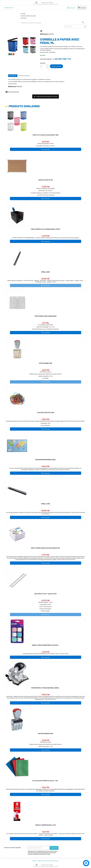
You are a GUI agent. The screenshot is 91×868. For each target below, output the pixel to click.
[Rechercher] (76, 26)
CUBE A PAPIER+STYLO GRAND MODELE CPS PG (45, 229)
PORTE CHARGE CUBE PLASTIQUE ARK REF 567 (46, 548)
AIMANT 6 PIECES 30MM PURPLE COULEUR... (45, 645)
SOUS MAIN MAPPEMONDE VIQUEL (46, 460)
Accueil (23, 14)
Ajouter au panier (56, 66)
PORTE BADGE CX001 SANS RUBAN (46, 316)
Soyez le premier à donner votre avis (46, 97)
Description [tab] (13, 76)
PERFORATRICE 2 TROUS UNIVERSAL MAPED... (45, 688)
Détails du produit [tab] (24, 76)
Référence (44, 34)
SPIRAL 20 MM (45, 504)
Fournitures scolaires (28, 16)
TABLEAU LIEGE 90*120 (46, 180)
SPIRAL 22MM (45, 272)
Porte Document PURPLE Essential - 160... (45, 781)
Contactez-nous (9, 8)
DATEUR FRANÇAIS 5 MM (46, 734)
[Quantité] (43, 66)
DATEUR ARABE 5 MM (45, 363)
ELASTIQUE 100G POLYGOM (46, 413)
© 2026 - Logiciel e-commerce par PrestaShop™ (45, 861)
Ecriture (24, 18)
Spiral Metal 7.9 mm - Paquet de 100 (45, 594)
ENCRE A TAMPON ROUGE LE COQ (46, 825)
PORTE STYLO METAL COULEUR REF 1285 (46, 135)
